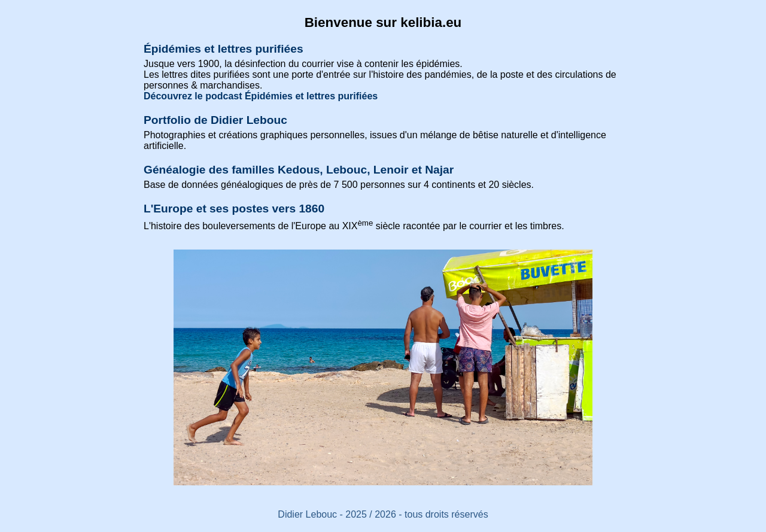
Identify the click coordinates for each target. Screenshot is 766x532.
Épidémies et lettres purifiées (224, 49)
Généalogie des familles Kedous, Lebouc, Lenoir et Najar (299, 170)
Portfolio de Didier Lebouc (215, 120)
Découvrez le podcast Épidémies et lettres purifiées (261, 96)
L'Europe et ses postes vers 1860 (234, 209)
